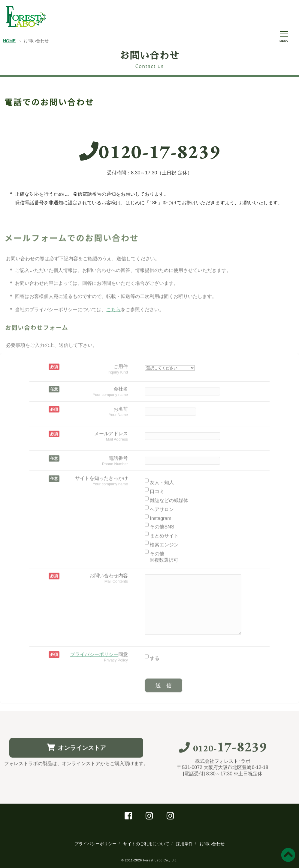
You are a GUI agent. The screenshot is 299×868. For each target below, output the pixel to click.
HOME (9, 42)
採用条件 (184, 844)
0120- (150, 154)
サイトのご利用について (146, 844)
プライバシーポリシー (95, 844)
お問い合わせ (212, 844)
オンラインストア (76, 752)
